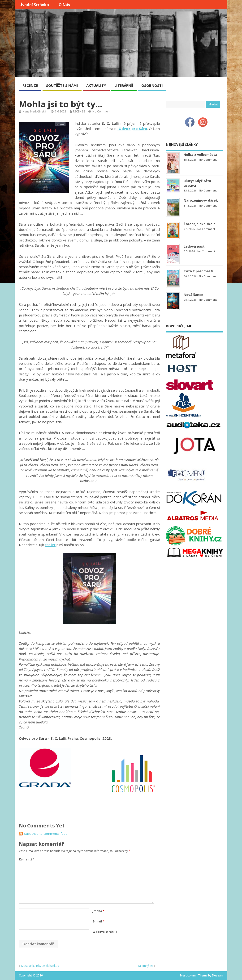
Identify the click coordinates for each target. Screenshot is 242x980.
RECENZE (30, 85)
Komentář (26, 859)
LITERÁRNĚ (124, 85)
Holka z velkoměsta (200, 155)
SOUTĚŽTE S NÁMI (62, 85)
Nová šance (193, 295)
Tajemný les (145, 966)
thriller (50, 545)
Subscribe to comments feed (46, 834)
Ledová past (194, 246)
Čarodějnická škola (200, 224)
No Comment (101, 111)
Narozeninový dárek (201, 200)
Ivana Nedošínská (34, 111)
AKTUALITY (96, 85)
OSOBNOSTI (152, 85)
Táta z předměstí (198, 271)
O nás (64, 5)
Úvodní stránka (34, 5)
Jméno (99, 911)
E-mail (99, 921)
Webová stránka (105, 932)
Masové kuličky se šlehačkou (40, 966)
